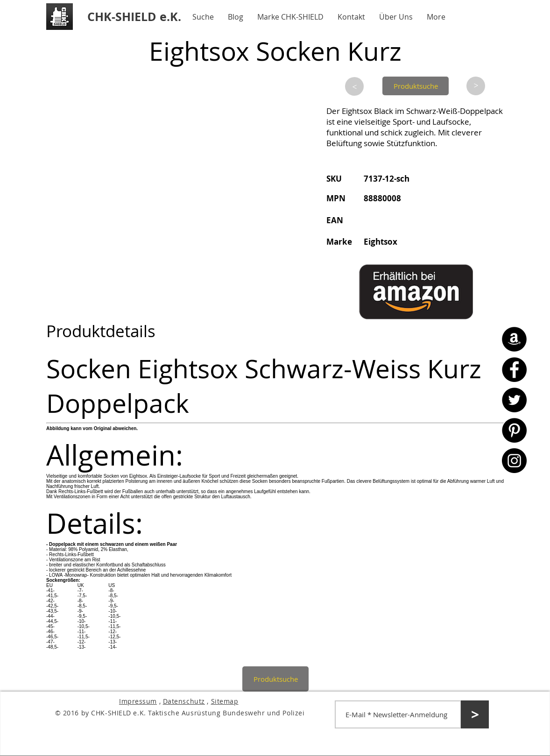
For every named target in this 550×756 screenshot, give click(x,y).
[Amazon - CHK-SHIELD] (514, 339)
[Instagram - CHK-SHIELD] (514, 461)
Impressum (138, 701)
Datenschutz (184, 701)
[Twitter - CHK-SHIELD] (514, 400)
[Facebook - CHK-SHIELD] (514, 370)
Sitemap (225, 701)
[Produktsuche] (416, 86)
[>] (354, 86)
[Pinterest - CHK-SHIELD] (514, 430)
